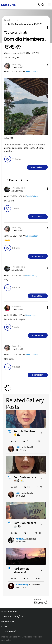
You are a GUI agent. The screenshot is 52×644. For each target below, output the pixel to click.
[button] (43, 65)
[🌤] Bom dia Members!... (21, 570)
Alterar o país (9, 632)
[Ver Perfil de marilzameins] (17, 307)
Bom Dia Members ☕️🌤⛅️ (25, 479)
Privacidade (8, 622)
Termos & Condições (12, 617)
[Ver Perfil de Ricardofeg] (16, 65)
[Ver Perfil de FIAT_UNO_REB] (18, 188)
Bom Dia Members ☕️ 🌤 (25, 525)
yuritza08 (20, 539)
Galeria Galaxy (32, 72)
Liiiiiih (18, 447)
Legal (4, 627)
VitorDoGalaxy (22, 585)
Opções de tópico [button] (43, 27)
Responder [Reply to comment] (38, 217)
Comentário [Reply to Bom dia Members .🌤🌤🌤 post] (37, 167)
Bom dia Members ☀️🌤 (24, 433)
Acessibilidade (9, 611)
